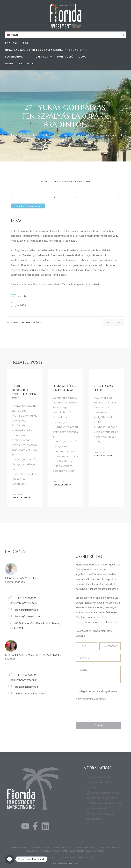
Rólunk (29, 43)
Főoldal (12, 43)
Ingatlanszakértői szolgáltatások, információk (46, 50)
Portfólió (65, 57)
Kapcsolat (27, 64)
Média (10, 64)
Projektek (42, 57)
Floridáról (16, 57)
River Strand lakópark (45, 285)
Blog (82, 57)
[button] (55, 197)
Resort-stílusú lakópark (28, 323)
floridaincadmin (81, 182)
